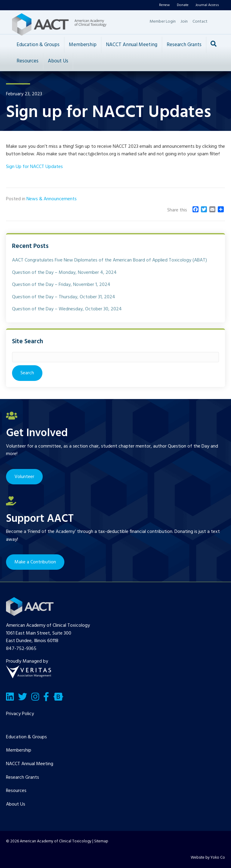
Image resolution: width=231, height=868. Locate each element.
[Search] (214, 44)
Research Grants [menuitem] (23, 778)
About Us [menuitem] (16, 804)
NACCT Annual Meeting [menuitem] (30, 764)
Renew (165, 5)
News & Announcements (52, 199)
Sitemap (101, 841)
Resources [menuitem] (16, 791)
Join (184, 22)
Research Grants (184, 45)
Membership (83, 45)
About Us (58, 61)
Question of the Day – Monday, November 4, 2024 (64, 273)
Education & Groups (38, 45)
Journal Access (207, 5)
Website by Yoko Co (208, 858)
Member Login (163, 22)
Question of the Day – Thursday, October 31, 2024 (64, 297)
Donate (183, 5)
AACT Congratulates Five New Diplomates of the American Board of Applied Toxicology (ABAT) (109, 260)
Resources (28, 61)
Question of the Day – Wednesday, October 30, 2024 (67, 309)
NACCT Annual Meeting (132, 45)
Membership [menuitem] (19, 750)
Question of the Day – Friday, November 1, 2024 (61, 285)
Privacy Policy (20, 714)
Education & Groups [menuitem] (26, 737)
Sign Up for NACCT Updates (34, 167)
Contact (200, 22)
